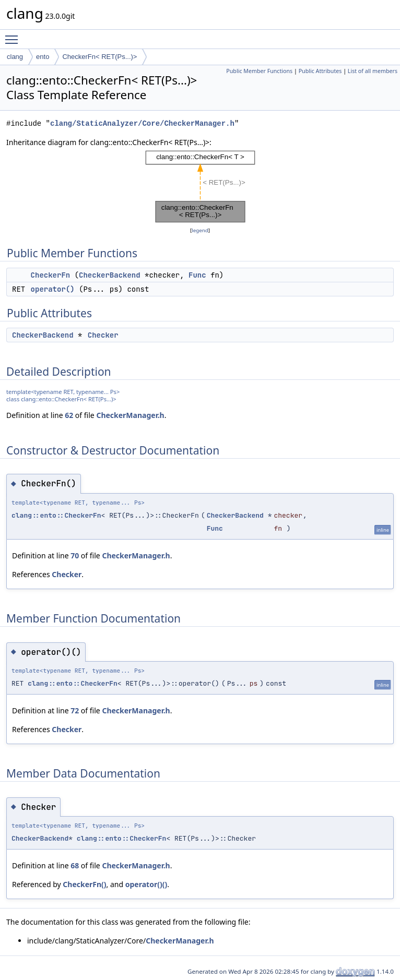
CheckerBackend (110, 275)
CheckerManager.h (130, 415)
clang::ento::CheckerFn (56, 515)
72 (75, 710)
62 (69, 415)
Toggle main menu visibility (14, 35)
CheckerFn (51, 275)
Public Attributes (320, 71)
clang (15, 57)
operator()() (146, 884)
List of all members (373, 71)
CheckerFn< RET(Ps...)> (99, 57)
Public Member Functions (259, 71)
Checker (103, 335)
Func (197, 275)
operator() (53, 289)
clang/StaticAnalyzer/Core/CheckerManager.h (142, 123)
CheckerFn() (84, 884)
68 (75, 865)
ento (43, 57)
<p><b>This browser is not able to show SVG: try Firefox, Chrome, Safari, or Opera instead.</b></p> (200, 187)
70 (75, 555)
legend (200, 230)
